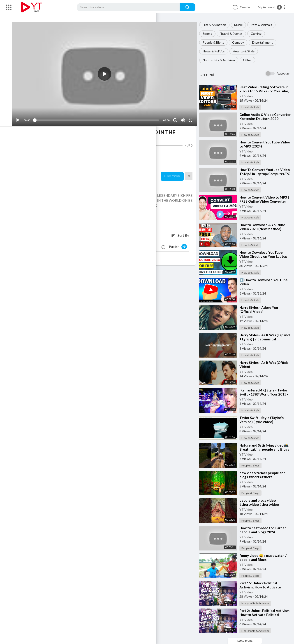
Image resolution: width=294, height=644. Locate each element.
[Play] (27, 116)
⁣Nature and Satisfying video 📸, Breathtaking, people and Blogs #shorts (265, 449)
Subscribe (174, 172)
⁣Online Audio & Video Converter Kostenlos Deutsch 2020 (266, 119)
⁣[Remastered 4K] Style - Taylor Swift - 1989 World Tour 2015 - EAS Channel (266, 394)
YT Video (249, 96)
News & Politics (216, 51)
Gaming (259, 34)
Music (241, 25)
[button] (272, 7)
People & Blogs (216, 42)
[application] (110, 72)
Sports (210, 34)
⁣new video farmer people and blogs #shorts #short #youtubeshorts (265, 477)
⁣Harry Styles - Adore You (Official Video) (261, 309)
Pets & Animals (264, 25)
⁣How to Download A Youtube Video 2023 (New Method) (265, 227)
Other (250, 60)
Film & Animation (217, 25)
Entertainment (265, 42)
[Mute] (185, 116)
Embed (153, 156)
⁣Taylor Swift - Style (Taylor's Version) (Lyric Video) (264, 420)
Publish (181, 242)
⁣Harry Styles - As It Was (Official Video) (260, 365)
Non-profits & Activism (221, 60)
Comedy (241, 42)
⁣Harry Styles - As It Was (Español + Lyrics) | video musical (261, 339)
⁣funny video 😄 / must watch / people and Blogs (266, 557)
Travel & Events (234, 34)
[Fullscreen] (192, 116)
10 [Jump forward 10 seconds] (177, 116)
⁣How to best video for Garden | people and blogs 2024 (266, 530)
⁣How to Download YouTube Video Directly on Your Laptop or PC (266, 256)
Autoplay (283, 73)
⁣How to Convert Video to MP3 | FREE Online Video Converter (266, 201)
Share (67, 156)
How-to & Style (246, 51)
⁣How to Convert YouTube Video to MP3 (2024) (262, 144)
